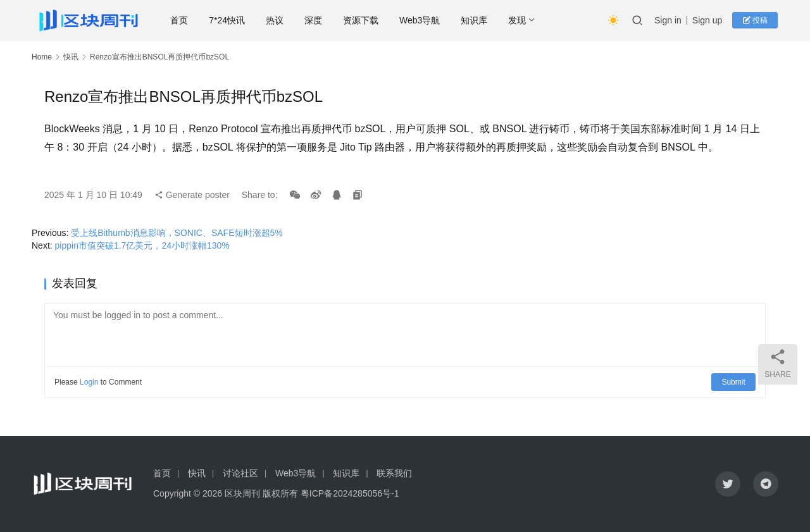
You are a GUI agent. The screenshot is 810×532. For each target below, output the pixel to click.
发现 (521, 20)
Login (89, 382)
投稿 (756, 20)
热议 (278, 20)
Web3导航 (423, 20)
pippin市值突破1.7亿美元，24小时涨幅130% (142, 245)
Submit (734, 382)
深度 (317, 20)
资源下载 (364, 20)
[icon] (728, 484)
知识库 (478, 20)
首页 (183, 20)
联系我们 (394, 473)
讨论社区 (240, 473)
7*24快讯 (231, 20)
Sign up (708, 20)
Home (42, 57)
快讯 (71, 57)
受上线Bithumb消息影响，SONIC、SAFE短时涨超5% (177, 233)
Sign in (669, 20)
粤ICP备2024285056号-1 (350, 493)
